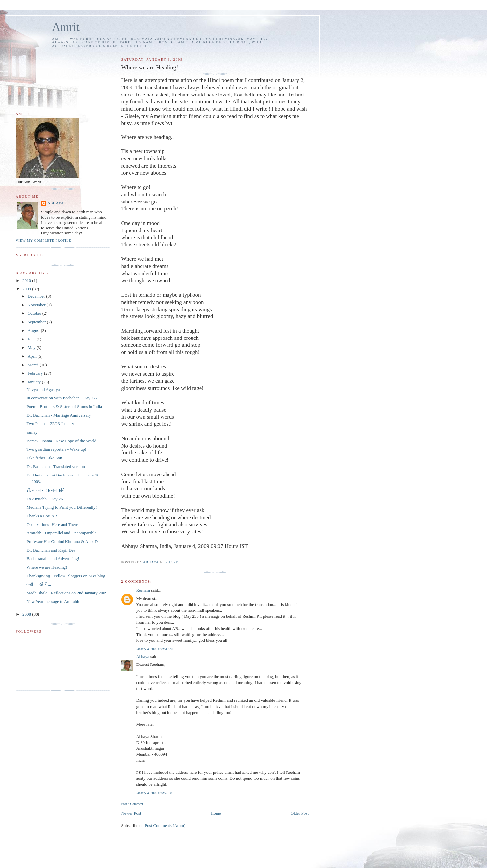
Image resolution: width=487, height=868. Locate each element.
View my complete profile (44, 241)
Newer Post (131, 813)
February (36, 373)
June (32, 339)
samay (32, 432)
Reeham (143, 590)
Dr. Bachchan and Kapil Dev (51, 550)
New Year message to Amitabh (53, 601)
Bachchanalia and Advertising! (53, 559)
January (35, 382)
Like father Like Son (44, 458)
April (33, 356)
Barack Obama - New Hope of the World (61, 441)
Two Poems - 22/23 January (50, 424)
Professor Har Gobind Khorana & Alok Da (63, 542)
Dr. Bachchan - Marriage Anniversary (59, 415)
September (37, 322)
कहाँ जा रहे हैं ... (39, 584)
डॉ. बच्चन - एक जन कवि (45, 490)
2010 (27, 280)
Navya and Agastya (43, 389)
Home (216, 813)
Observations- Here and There (52, 524)
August (34, 330)
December (37, 296)
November (37, 305)
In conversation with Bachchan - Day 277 (62, 398)
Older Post (300, 813)
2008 (27, 614)
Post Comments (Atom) (165, 825)
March (34, 365)
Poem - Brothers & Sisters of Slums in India (64, 407)
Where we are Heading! (47, 567)
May (32, 348)
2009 (27, 289)
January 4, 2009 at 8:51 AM (154, 649)
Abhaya (142, 656)
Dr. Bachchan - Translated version (55, 466)
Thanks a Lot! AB (42, 516)
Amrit (66, 27)
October (35, 313)
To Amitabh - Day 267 (46, 499)
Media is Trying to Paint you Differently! (62, 507)
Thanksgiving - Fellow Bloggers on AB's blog (66, 576)
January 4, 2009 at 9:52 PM (154, 793)
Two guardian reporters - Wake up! (56, 449)
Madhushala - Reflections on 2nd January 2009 (67, 593)
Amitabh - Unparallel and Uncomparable (61, 533)
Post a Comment (132, 804)
